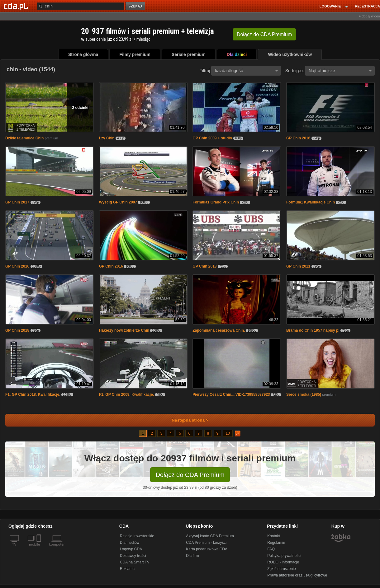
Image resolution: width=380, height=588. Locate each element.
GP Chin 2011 (298, 266)
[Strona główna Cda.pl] (17, 6)
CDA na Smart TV (135, 562)
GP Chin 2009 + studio (212, 138)
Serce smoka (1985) (304, 394)
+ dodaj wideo (369, 16)
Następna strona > (186, 420)
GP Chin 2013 (204, 266)
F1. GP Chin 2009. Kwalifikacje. (127, 394)
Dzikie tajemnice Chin (24, 138)
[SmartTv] (39, 548)
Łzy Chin (107, 138)
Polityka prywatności (284, 556)
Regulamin (276, 543)
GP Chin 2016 (298, 138)
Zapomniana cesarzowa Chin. (219, 330)
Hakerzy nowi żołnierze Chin (124, 330)
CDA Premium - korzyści (206, 543)
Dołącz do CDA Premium (190, 475)
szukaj (136, 6)
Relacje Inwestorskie (137, 536)
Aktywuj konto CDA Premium (210, 536)
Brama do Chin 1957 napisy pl (313, 330)
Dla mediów (130, 543)
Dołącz (264, 34)
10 (228, 433)
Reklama (127, 569)
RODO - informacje (283, 562)
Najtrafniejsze (340, 71)
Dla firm (192, 556)
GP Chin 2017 (17, 202)
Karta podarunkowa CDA (207, 549)
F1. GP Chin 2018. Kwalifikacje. (33, 394)
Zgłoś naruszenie (281, 569)
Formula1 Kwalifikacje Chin (311, 202)
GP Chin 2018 (17, 330)
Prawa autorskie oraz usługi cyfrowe (297, 575)
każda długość (246, 71)
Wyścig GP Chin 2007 (118, 202)
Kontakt (274, 536)
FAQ (271, 549)
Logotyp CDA (131, 549)
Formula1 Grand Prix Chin (216, 202)
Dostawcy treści (133, 556)
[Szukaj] (81, 6)
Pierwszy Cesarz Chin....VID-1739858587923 (231, 394)
